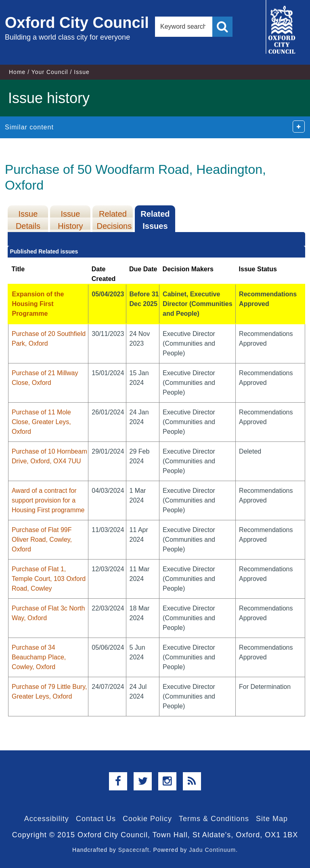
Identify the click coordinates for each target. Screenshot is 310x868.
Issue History (70, 220)
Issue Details (28, 220)
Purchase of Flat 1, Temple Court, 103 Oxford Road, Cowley (49, 579)
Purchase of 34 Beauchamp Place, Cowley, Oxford (39, 657)
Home (17, 72)
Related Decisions (114, 220)
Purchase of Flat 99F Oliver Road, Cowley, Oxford (42, 540)
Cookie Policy (147, 819)
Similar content (29, 127)
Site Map (272, 819)
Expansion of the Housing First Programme (38, 304)
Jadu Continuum (212, 850)
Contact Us (96, 819)
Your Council (50, 72)
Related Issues (155, 220)
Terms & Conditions (214, 819)
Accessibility (47, 819)
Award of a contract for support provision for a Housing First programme (48, 500)
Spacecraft (134, 850)
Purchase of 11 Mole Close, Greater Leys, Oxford (41, 422)
